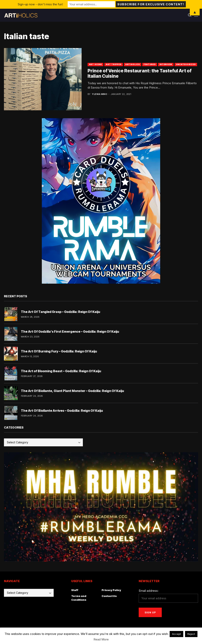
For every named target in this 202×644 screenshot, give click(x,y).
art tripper (114, 64)
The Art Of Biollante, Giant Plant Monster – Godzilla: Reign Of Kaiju (72, 391)
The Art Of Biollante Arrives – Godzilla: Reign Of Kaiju (62, 411)
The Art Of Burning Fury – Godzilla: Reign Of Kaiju (59, 351)
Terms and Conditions (79, 598)
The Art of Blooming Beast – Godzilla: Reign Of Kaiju (61, 371)
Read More (101, 639)
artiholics (133, 64)
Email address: (149, 591)
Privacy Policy (111, 590)
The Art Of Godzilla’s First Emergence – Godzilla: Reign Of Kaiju (70, 331)
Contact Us (109, 596)
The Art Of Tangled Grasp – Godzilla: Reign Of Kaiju (60, 312)
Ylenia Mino (100, 94)
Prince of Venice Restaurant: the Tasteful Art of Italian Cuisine (140, 74)
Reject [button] (191, 634)
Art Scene (95, 64)
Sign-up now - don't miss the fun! (40, 4)
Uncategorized (186, 64)
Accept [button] (176, 634)
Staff (75, 590)
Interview (166, 64)
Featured (150, 64)
